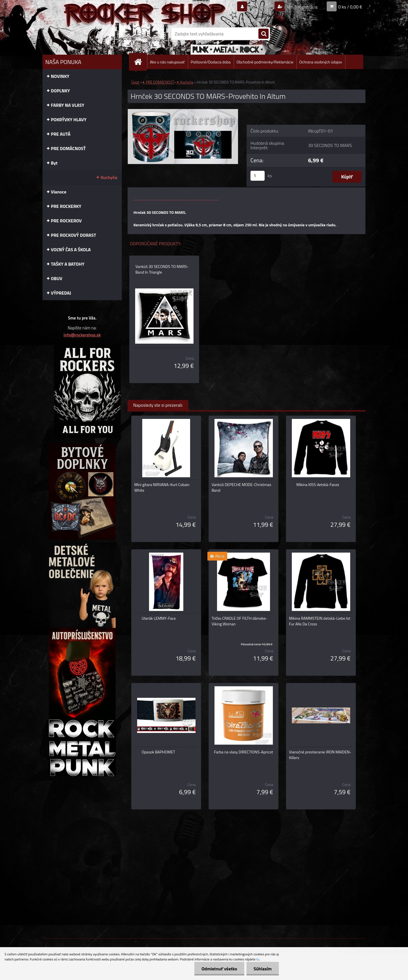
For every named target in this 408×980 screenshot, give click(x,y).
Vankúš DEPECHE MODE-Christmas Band (241, 487)
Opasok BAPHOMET (158, 752)
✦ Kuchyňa (185, 82)
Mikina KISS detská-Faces (318, 485)
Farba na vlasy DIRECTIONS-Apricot (243, 752)
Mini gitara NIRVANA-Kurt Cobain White (162, 487)
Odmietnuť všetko (219, 969)
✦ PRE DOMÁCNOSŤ (158, 82)
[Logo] (81, 34)
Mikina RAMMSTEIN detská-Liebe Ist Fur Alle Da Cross (320, 621)
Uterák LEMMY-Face (159, 618)
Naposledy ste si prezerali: (158, 405)
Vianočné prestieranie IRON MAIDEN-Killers (320, 755)
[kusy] (258, 176)
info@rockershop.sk (82, 335)
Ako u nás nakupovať (167, 62)
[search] (263, 34)
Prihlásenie (260, 7)
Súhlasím (263, 969)
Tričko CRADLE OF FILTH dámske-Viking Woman (239, 621)
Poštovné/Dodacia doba (211, 62)
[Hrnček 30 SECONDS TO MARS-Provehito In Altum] (183, 111)
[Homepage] (140, 62)
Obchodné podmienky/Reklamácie (265, 62)
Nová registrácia (302, 7)
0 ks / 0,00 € (350, 7)
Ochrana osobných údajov (321, 62)
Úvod (135, 82)
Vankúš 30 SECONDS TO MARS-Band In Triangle (162, 269)
